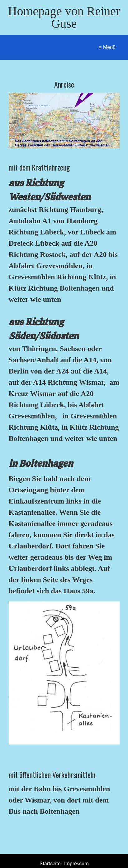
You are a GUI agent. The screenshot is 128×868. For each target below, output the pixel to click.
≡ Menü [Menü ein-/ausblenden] (107, 47)
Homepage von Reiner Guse (64, 17)
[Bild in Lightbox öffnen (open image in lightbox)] (64, 121)
